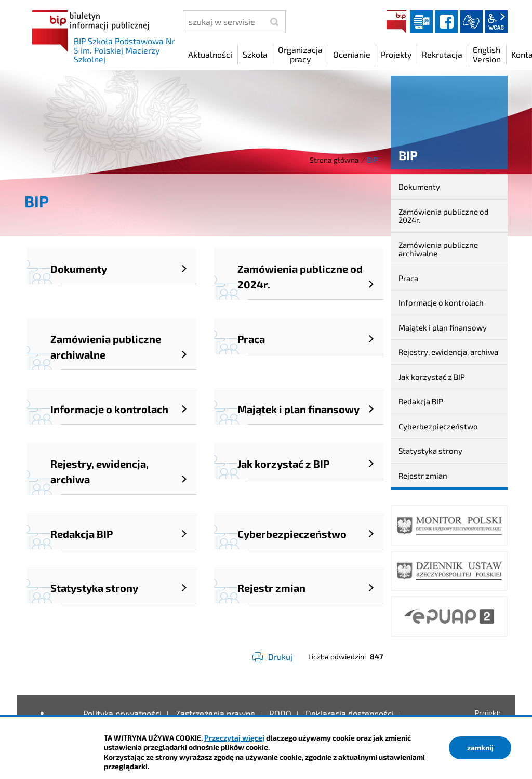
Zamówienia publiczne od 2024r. (444, 216)
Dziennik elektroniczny (421, 22)
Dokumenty (419, 187)
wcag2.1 (496, 22)
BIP (396, 22)
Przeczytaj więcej (234, 738)
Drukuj (280, 657)
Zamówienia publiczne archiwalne (438, 249)
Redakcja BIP (421, 401)
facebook (446, 22)
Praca (408, 278)
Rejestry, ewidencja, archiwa (448, 352)
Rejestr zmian (423, 476)
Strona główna (334, 160)
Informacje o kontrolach (441, 302)
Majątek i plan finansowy (443, 327)
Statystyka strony (430, 451)
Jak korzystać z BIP (432, 377)
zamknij (480, 748)
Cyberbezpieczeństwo (438, 426)
